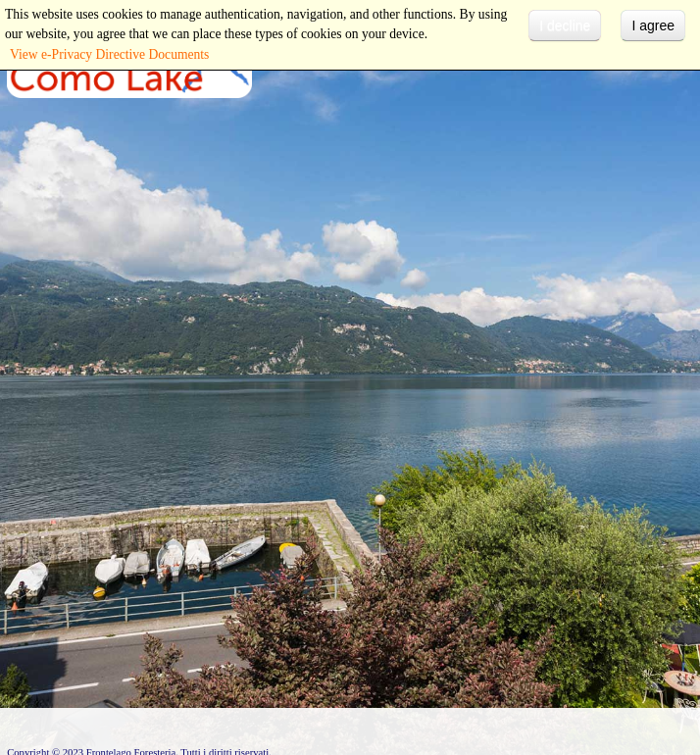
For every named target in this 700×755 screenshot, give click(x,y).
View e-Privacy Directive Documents (109, 54)
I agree (653, 25)
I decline (565, 25)
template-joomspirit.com (695, 668)
